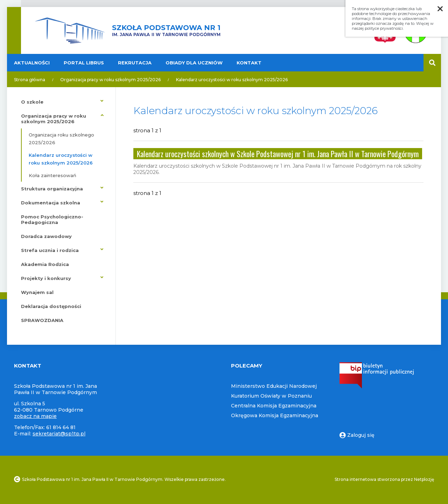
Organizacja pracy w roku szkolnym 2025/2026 (110, 80)
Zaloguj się (357, 435)
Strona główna (30, 80)
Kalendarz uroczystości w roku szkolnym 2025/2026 (232, 80)
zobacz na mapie (35, 416)
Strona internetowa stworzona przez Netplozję (384, 479)
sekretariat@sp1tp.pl (59, 434)
